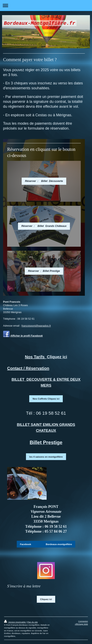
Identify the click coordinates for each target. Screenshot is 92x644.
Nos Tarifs (35, 357)
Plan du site (33, 622)
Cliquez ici (46, 599)
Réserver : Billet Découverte (44, 181)
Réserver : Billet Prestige (44, 271)
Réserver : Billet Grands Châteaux (44, 226)
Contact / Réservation (28, 368)
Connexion (83, 621)
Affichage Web (81, 624)
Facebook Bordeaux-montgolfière (46, 544)
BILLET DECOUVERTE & (34, 380)
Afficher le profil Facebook (27, 336)
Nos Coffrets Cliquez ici (46, 399)
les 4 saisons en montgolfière (46, 457)
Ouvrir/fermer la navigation (46, 5)
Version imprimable (15, 622)
